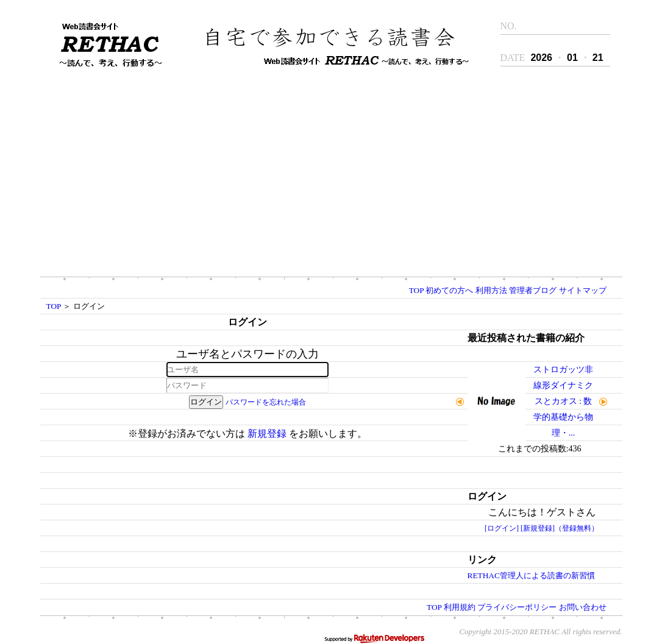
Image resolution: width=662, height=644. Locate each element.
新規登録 (267, 433)
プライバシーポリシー (517, 607)
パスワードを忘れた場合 (266, 402)
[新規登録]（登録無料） (560, 528)
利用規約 (460, 607)
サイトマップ (583, 290)
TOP (416, 290)
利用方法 (491, 290)
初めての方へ (449, 290)
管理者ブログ (533, 290)
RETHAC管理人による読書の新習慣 (531, 575)
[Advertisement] (331, 173)
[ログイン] (502, 528)
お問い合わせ (583, 607)
